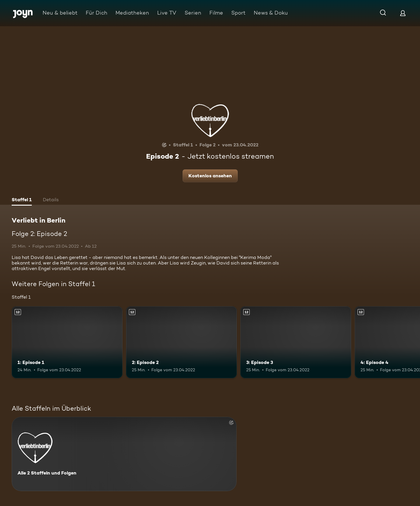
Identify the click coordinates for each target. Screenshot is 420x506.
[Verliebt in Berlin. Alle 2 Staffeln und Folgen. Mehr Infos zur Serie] (124, 454)
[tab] (22, 200)
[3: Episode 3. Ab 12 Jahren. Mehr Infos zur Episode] (296, 342)
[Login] (403, 13)
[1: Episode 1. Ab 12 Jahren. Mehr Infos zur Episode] (67, 342)
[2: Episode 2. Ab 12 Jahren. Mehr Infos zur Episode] (181, 342)
